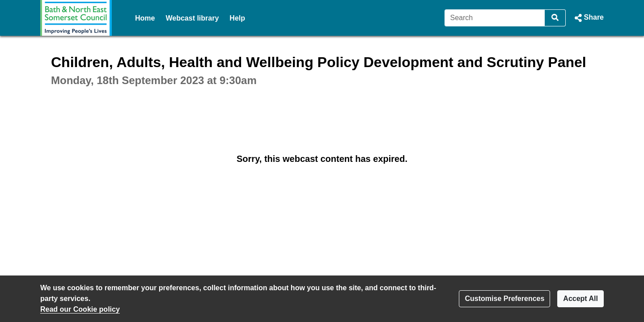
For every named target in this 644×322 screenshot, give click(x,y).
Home (145, 18)
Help (237, 18)
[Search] (495, 18)
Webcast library (192, 18)
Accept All (580, 299)
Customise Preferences (504, 299)
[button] (588, 18)
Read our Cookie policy (80, 309)
